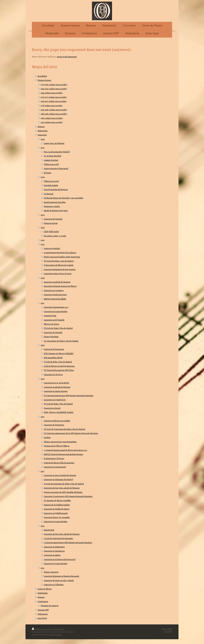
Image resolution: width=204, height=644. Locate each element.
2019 (43, 244)
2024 (43, 177)
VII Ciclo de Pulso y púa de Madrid (59, 261)
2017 (42, 303)
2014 (43, 416)
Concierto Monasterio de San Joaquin (60, 269)
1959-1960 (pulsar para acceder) (54, 84)
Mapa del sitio (59, 629)
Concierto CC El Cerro (53, 374)
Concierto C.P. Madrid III (55, 400)
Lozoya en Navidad (52, 248)
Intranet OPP (43, 610)
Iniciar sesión (167, 629)
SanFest (47, 437)
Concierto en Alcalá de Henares (57, 282)
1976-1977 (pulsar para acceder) (54, 101)
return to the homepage (67, 57)
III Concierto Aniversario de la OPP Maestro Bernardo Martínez (71, 433)
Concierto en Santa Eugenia (56, 391)
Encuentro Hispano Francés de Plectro (60, 286)
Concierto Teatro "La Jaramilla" (57, 517)
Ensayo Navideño (51, 336)
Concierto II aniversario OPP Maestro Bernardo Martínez (68, 496)
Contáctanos (43, 601)
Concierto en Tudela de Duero (56, 509)
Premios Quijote (51, 223)
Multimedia (43, 593)
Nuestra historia (44, 80)
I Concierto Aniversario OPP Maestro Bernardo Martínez (68, 542)
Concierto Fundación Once (55, 294)
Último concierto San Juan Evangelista (60, 442)
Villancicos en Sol (51, 164)
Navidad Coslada (51, 185)
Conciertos (42, 135)
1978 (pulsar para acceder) (52, 105)
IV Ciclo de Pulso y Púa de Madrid (58, 404)
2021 (43, 240)
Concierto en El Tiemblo (54, 320)
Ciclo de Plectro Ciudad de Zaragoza (59, 366)
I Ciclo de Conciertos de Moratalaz (58, 538)
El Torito (47, 173)
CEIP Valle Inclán (51, 231)
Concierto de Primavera (54, 349)
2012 (43, 526)
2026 (43, 139)
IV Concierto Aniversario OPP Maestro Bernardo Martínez (69, 395)
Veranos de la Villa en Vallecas (57, 446)
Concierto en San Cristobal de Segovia (60, 475)
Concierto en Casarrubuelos (56, 311)
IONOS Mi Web (56, 635)
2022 (43, 227)
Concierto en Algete (52, 555)
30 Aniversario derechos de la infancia (60, 252)
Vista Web (168, 632)
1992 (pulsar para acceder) (52, 122)
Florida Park (49, 530)
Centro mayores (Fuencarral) (56, 168)
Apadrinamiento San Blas (55, 202)
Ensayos (41, 597)
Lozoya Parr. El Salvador (54, 143)
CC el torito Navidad (52, 156)
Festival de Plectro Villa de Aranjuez (59, 463)
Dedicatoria (43, 614)
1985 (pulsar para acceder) (52, 118)
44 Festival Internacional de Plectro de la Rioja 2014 (66, 450)
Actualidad (42, 76)
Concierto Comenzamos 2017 (56, 307)
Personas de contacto (49, 605)
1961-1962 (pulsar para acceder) (54, 89)
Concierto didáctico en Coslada (57, 421)
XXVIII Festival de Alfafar (55, 299)
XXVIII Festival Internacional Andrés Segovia (63, 454)
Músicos (41, 126)
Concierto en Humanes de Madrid (58, 479)
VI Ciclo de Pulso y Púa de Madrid (58, 328)
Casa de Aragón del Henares (56, 189)
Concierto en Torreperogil (55, 467)
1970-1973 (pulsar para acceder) (54, 97)
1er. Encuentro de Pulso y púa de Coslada (61, 341)
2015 (43, 379)
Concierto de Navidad (53, 219)
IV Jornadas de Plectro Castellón (57, 500)
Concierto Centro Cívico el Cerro (58, 273)
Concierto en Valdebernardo (56, 513)
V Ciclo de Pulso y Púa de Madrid (58, 362)
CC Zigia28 (49, 194)
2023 (43, 215)
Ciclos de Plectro (45, 589)
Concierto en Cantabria (54, 290)
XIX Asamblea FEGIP (53, 358)
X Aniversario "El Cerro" (54, 458)
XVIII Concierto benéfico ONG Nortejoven (62, 257)
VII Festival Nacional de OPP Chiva (59, 370)
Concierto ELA (50, 315)
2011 (42, 568)
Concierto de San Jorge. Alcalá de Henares (62, 488)
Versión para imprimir (42, 629)
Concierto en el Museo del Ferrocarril (60, 559)
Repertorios (43, 131)
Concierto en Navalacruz (54, 551)
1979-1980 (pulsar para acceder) (54, 110)
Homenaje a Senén (52, 206)
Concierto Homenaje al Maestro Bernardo (61, 576)
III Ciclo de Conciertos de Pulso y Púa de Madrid (64, 429)
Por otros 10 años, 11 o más (55, 236)
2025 (43, 147)
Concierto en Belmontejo (54, 547)
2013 (42, 471)
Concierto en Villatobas (54, 584)
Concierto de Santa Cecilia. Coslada (59, 580)
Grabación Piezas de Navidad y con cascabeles (64, 198)
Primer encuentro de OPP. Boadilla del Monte (63, 492)
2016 (43, 345)
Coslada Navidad (51, 160)
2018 (43, 278)
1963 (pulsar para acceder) (52, 93)
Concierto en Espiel (52, 408)
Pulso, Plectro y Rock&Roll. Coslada (59, 412)
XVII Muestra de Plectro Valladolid (59, 353)
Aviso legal (42, 618)
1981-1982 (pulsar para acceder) (54, 114)
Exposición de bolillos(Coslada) (57, 505)
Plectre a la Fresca (51, 324)
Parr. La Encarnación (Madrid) (57, 152)
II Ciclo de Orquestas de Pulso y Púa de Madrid (64, 484)
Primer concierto (51, 572)
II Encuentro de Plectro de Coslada (59, 265)
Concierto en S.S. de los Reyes (56, 383)
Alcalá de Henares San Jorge (56, 210)
